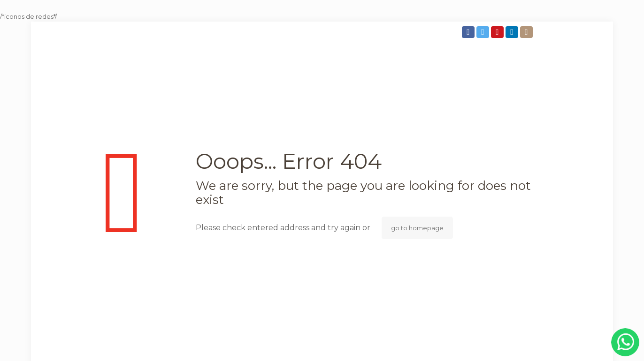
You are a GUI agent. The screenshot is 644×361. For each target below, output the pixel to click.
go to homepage (417, 228)
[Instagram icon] (527, 32)
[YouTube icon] (498, 32)
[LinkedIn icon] (513, 32)
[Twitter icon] (484, 32)
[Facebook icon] (469, 32)
